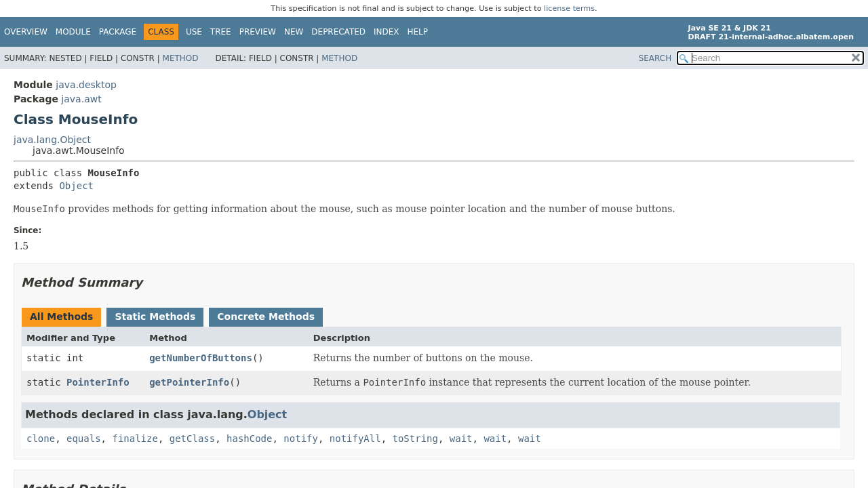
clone (41, 439)
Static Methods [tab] (155, 317)
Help (418, 32)
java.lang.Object (52, 140)
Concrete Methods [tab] (266, 317)
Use (194, 32)
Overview (26, 32)
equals (84, 439)
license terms (569, 8)
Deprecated (338, 32)
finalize (135, 439)
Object (76, 186)
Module (73, 32)
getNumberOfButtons (201, 358)
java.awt (81, 99)
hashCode (249, 439)
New (294, 32)
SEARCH (655, 58)
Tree (221, 32)
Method (181, 58)
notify (301, 439)
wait (461, 439)
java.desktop (86, 85)
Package (118, 32)
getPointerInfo (189, 382)
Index (387, 32)
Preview (258, 32)
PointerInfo (98, 382)
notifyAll (355, 439)
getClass (192, 439)
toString (415, 439)
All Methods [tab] (61, 317)
